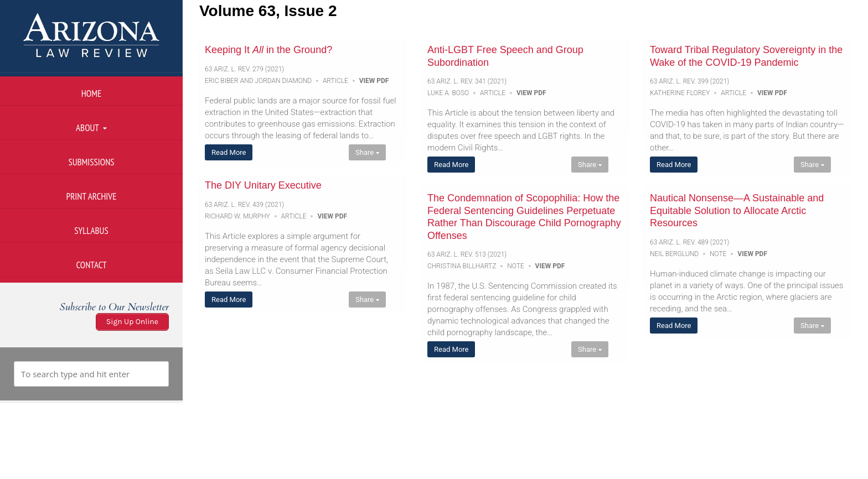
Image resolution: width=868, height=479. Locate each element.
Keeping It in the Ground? (268, 50)
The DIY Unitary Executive (263, 185)
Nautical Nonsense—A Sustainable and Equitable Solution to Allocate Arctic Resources (737, 210)
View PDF (374, 81)
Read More (229, 152)
